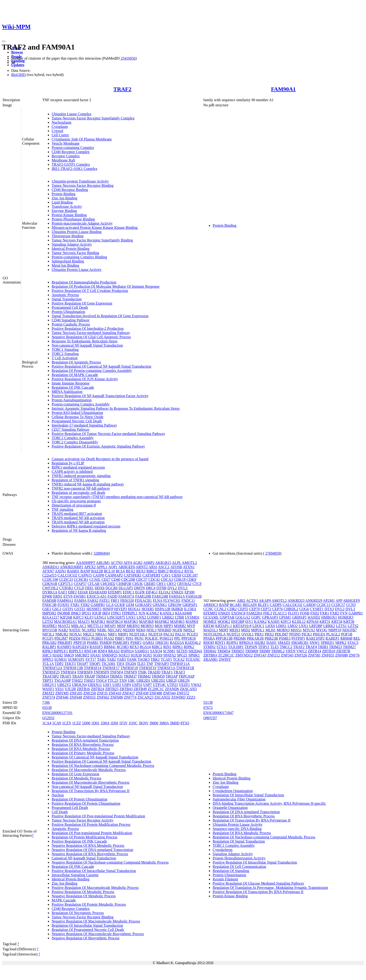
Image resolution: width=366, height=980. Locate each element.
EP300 (190, 592)
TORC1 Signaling (65, 350)
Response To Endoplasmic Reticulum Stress (84, 341)
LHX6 (270, 626)
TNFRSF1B (185, 668)
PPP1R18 (188, 638)
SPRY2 (48, 659)
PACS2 (169, 634)
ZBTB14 (315, 651)
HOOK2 (224, 622)
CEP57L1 (65, 584)
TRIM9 (265, 651)
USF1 (107, 685)
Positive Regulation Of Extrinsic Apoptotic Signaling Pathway (98, 446)
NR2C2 (89, 634)
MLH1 (271, 630)
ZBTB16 (83, 689)
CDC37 (142, 580)
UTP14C (160, 685)
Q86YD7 (210, 718)
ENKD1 (177, 592)
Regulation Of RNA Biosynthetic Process (83, 745)
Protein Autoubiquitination (72, 400)
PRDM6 (240, 638)
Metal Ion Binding (65, 265)
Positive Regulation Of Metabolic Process (83, 892)
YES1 (59, 689)
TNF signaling (62, 509)
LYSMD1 (192, 617)
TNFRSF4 (69, 672)
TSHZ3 (89, 680)
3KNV (144, 723)
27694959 (273, 553)
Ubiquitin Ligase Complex (72, 114)
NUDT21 (233, 634)
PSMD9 (106, 643)
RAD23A (177, 643)
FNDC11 (188, 601)
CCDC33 (66, 580)
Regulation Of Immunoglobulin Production (84, 282)
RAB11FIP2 (315, 638)
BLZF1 (263, 605)
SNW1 (315, 643)
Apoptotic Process (65, 295)
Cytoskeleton (222, 850)
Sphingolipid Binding (68, 261)
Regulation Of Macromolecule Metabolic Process (89, 770)
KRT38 (349, 622)
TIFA (120, 664)
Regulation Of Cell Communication (239, 867)
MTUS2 (309, 630)
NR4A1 (101, 634)
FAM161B (194, 596)
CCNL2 (220, 609)
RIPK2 (189, 647)
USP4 (126, 685)
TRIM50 (158, 676)
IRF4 (106, 613)
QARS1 (149, 643)
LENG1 (100, 617)
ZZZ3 (191, 697)
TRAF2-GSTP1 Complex (71, 164)
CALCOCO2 (67, 575)
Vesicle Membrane (66, 143)
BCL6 (120, 571)
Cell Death (60, 812)
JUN (142, 613)
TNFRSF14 (93, 668)
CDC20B (128, 580)
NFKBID (164, 630)
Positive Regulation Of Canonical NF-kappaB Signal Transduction (101, 366)
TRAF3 (179, 672)
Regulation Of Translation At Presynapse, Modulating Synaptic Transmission (270, 888)
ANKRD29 (314, 601)
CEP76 (277, 609)
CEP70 (255, 609)
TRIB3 (323, 647)
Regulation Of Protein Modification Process (84, 837)
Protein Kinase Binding (69, 215)
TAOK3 (144, 659)
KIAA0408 (183, 613)
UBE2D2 (158, 680)
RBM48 (346, 638)
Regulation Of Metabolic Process (76, 778)
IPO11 (86, 613)
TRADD (154, 672)
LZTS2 (48, 622)
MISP (121, 626)
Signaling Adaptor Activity (72, 244)
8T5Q (185, 723)
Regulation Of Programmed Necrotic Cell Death (88, 930)
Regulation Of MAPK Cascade (75, 375)
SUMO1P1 (76, 659)
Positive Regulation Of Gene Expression (82, 303)
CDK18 (180, 580)
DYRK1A (50, 592)
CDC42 (154, 580)
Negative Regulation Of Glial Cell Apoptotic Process (91, 337)
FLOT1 (294, 613)
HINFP (108, 609)
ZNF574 (49, 697)
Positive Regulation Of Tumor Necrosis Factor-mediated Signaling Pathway (108, 434)
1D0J (114, 723)
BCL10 (109, 571)
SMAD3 (284, 643)
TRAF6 (78, 676)
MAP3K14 (114, 622)
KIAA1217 (51, 617)
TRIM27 (349, 647)
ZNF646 (62, 697)
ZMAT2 (48, 693)
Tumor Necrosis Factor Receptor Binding (83, 185)
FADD (113, 596)
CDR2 (232, 609)
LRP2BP (316, 626)
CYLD (79, 588)
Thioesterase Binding (67, 236)
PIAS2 (109, 638)
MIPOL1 (258, 630)
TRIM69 (252, 651)
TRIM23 (335, 647)
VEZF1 (184, 685)
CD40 (116, 580)
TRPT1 (48, 680)
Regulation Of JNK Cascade (73, 387)
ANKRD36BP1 (72, 567)
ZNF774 (130, 697)
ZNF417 (128, 693)
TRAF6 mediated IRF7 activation (77, 514)
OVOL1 (248, 634)
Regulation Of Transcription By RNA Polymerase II (90, 791)
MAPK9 (192, 622)
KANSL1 (167, 613)
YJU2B (70, 689)
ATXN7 (48, 571)
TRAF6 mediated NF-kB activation (78, 518)
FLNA (158, 601)
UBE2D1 (143, 680)
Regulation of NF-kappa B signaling (79, 530)
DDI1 (89, 588)
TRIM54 (224, 651)
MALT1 (84, 622)
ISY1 (249, 622)
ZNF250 (90, 693)
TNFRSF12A (52, 668)
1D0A (105, 723)
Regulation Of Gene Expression (75, 774)
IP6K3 (76, 613)
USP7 (148, 685)
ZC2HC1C (156, 689)
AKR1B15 (163, 563)
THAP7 (82, 664)
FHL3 (268, 613)
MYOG (322, 630)
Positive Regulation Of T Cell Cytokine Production (90, 291)
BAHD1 (73, 571)
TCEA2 (179, 659)
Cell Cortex (60, 135)
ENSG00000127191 (57, 713)
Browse (17, 52)
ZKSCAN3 (188, 689)
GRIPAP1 (190, 605)
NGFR (177, 630)
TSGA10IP (62, 680)
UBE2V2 (64, 685)
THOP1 (95, 664)
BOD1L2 (176, 571)
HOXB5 (148, 609)
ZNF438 (142, 693)
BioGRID (18, 75)
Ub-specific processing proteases (76, 501)
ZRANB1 (211, 659)
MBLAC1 (79, 626)
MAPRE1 (50, 626)
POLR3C (152, 638)
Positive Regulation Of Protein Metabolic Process (89, 904)
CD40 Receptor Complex (71, 152)
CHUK (138, 584)
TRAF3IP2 (51, 676)
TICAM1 (109, 664)
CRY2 (171, 584)
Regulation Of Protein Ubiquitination (79, 799)
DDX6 (100, 588)
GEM (130, 605)
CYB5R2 (66, 588)
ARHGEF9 (351, 601)
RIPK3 (47, 651)
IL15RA (190, 609)
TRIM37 (130, 676)
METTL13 (95, 626)
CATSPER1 (133, 575)
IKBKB (177, 609)
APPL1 (102, 567)
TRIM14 (102, 676)
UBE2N (184, 680)
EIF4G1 (152, 592)
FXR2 (85, 605)
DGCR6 (112, 588)
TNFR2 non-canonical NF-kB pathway (81, 488)
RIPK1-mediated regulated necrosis (78, 467)
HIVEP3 (121, 609)
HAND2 (314, 617)
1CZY (67, 723)
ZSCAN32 (162, 697)
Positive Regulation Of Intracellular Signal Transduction (94, 871)
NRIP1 (123, 634)
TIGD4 (130, 664)
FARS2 (93, 601)
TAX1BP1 (236, 647)
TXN (123, 680)
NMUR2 (62, 634)
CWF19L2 (50, 588)
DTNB (162, 588)
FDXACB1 (143, 601)
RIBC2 (157, 647)
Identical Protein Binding (70, 249)
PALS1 (180, 634)
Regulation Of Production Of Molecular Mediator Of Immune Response (106, 286)
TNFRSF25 (51, 672)
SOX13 (124, 655)
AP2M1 (329, 601)
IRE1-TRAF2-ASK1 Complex (74, 169)
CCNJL (95, 580)
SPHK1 (194, 655)
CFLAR (94, 584)
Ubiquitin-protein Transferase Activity (80, 181)
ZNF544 (169, 693)
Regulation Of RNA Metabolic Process (81, 749)
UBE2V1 (49, 685)
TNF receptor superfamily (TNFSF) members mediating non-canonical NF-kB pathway (117, 497)
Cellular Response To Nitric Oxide (77, 417)
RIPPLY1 (61, 651)
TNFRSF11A (180, 664)
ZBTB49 (140, 689)
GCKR (120, 605)
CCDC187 (190, 575)
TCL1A (48, 664)
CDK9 (191, 580)
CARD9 (309, 605)
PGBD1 (97, 638)
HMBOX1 (329, 617)
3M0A (164, 723)
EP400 (47, 596)
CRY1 (161, 584)
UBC (132, 680)
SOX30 (136, 655)
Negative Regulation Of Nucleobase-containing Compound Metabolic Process (110, 862)
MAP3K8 (146, 622)
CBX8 (176, 575)
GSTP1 (68, 609)
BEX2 (130, 571)
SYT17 (91, 659)
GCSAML (211, 617)
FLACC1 (280, 613)
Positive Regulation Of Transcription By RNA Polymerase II (258, 892)
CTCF (197, 584)
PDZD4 (75, 638)
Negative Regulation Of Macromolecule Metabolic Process (96, 921)
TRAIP (90, 676)
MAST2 (64, 626)
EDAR (83, 592)
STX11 (222, 647)
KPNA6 (313, 622)
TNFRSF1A (166, 668)
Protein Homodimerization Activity (239, 858)
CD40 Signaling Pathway (71, 320)
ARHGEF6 (127, 567)
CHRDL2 (291, 609)
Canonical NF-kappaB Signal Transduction (84, 858)
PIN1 (130, 638)
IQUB (97, 613)
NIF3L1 (48, 634)
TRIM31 (116, 676)
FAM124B (160, 596)
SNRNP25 (110, 655)
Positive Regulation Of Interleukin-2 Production (88, 328)
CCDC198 (50, 580)
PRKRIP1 (65, 643)
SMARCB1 (300, 643)
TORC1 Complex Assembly (73, 438)
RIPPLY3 (76, 651)
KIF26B (66, 617)
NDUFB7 (349, 630)
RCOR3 (123, 647)
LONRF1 (154, 617)
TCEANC (193, 659)
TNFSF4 (116, 672)
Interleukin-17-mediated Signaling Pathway (84, 425)
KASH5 (274, 622)
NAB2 (63, 630)
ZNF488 (156, 693)
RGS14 (145, 647)
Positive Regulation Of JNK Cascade (79, 841)
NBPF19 (335, 630)
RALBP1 (49, 647)
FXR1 (75, 605)
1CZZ (77, 723)
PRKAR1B (255, 638)
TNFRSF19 (148, 668)
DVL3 (183, 588)
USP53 (137, 685)
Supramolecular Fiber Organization (239, 799)
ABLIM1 (103, 563)
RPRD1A (246, 643)
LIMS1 (281, 626)
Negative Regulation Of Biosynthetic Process (86, 938)
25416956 (128, 58)
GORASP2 (143, 605)
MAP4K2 (162, 622)
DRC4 (151, 588)
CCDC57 (338, 605)
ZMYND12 (244, 655)
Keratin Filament (225, 879)
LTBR (179, 617)
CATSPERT (152, 575)
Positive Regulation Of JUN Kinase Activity (85, 379)
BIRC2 (152, 571)
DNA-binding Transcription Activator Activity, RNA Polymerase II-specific (269, 803)
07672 (208, 708)
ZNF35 (102, 693)
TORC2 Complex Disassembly (75, 442)
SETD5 (182, 651)
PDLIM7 (61, 638)
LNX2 (141, 617)
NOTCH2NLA (214, 634)
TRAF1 (167, 672)
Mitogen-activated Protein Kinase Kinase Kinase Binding (95, 228)
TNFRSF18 (129, 668)
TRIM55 (238, 651)
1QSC (133, 723)
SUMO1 (60, 659)
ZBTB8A (210, 655)
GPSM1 (285, 617)
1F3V (123, 723)
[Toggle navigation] (4, 41)
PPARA (209, 638)
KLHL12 (299, 622)
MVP (191, 626)
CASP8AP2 (114, 575)
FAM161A (177, 596)
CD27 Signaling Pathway (71, 429)
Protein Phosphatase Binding (73, 219)
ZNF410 (115, 693)
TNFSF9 (130, 672)
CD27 (106, 580)
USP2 (117, 685)
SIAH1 (271, 643)
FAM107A (126, 596)
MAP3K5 (131, 622)
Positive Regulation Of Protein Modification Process (91, 824)
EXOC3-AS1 (97, 596)
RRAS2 (114, 651)
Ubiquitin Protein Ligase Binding (77, 232)
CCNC (208, 609)
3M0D (175, 723)
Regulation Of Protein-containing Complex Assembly (92, 371)
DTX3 (329, 609)
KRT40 (209, 626)
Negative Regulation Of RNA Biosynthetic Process (90, 854)
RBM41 (110, 647)
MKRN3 (133, 626)
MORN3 (147, 626)
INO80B (64, 613)
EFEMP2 (210, 613)
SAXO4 (156, 651)
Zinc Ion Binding (64, 198)
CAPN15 (85, 575)
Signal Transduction (67, 299)
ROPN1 (232, 643)
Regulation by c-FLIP (68, 463)
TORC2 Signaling (65, 354)
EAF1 (63, 592)
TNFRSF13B (73, 668)
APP (339, 601)
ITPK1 (116, 613)
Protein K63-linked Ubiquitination (77, 413)
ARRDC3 (211, 605)
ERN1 (58, 596)
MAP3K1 (98, 622)
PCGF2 (192, 634)
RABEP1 (333, 638)
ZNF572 (183, 693)
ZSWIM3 (178, 697)
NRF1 (112, 634)
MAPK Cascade (64, 900)
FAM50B (49, 601)
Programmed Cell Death (70, 307)
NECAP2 (115, 630)
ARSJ (153, 567)
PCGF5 (48, 638)
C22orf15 (49, 575)
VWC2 (301, 651)
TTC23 (113, 680)
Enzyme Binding (64, 211)
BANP (85, 571)
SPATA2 (170, 655)
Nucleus (58, 795)
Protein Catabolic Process (71, 324)
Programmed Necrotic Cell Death (77, 421)
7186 (46, 702)
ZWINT (225, 659)
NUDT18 (155, 634)
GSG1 (57, 609)
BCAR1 (236, 605)
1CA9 (56, 723)
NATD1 (75, 630)
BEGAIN (250, 605)
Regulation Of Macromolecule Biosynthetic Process (90, 782)
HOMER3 (346, 617)
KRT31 (325, 622)
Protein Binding (63, 194)
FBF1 (115, 601)
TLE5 (141, 664)
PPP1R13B (224, 638)
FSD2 (315, 613)
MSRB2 (180, 626)
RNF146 (91, 651)
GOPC (256, 617)
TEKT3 (70, 664)
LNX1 (131, 617)
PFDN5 (295, 634)
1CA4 (47, 723)
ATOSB (176, 567)
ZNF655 (89, 697)
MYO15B (50, 630)
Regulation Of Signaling (231, 871)
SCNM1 (169, 651)
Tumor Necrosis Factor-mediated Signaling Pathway (91, 333)
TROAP (172, 676)
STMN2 (209, 647)
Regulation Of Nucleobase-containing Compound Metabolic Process (103, 766)
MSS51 (296, 630)
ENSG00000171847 (218, 713)
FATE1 (104, 601)
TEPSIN (251, 647)
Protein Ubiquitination (68, 312)
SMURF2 (82, 655)
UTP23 (172, 685)
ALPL (177, 563)
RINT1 (220, 643)
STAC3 (353, 643)
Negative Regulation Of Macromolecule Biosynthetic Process (98, 934)
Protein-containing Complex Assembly (81, 404)
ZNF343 (287, 655)
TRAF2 (122, 89)
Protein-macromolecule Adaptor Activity (82, 223)
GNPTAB (227, 617)
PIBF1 (120, 638)
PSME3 (285, 638)
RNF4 (103, 651)
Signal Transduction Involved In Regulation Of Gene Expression (100, 316)
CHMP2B (124, 584)
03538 (47, 708)
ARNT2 (142, 567)
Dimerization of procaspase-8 (74, 505)
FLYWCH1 (172, 601)
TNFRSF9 (101, 672)
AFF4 (128, 563)
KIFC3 (78, 617)
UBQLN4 (79, 685)
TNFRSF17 (111, 668)
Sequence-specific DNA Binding (237, 829)
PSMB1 (93, 643)
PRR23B (271, 638)
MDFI (224, 630)
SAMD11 (142, 651)
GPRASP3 (270, 617)
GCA (110, 605)
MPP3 (168, 626)
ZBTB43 (126, 689)
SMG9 (69, 655)
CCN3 (351, 605)
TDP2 (59, 664)
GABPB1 (98, 605)
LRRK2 (168, 617)
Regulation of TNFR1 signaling (75, 480)
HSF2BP (238, 622)
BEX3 (141, 571)
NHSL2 (189, 630)
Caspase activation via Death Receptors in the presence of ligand (100, 459)
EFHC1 (128, 592)
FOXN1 (64, 605)
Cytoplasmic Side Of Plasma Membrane (82, 139)
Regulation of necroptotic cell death (78, 493)
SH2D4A (195, 651)
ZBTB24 (98, 689)
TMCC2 (286, 647)
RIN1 (167, 647)
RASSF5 (96, 647)
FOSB (305, 613)
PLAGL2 (333, 634)
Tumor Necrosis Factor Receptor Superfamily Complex (93, 118)
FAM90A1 (283, 89)
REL (357, 638)
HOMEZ (210, 622)
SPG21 (182, 655)
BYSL (189, 571)
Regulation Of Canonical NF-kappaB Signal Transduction (95, 757)
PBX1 (259, 634)
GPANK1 (160, 605)
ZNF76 (354, 655)
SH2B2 (260, 643)
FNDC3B (49, 605)
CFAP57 (80, 584)
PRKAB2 (49, 643)
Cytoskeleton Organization (233, 791)
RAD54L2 (193, 643)
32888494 (101, 553)
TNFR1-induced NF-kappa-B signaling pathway (88, 484)
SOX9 (158, 655)
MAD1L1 (211, 630)
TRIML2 (278, 651)
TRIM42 (144, 676)
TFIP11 (264, 647)
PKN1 (139, 638)
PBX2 (269, 634)
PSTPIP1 (298, 638)
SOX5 (148, 655)
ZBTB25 (112, 689)
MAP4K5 (177, 622)
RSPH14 (127, 651)
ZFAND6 (172, 689)
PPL (177, 638)
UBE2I (171, 680)
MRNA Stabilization (67, 392)
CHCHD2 (108, 584)
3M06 (154, 723)
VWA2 (196, 685)
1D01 (95, 723)
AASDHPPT (86, 563)
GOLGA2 (243, 617)
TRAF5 (65, 676)
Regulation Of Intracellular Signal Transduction (87, 925)
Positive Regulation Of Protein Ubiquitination (86, 803)
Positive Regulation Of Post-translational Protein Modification (98, 816)
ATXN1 (189, 567)
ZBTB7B (343, 651)
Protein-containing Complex (73, 148)
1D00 (86, 723)
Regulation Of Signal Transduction (239, 841)
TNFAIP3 (162, 664)
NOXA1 (76, 634)
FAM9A (80, 601)
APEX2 (90, 567)
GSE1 (47, 609)
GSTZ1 (80, 609)
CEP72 (266, 609)
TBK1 (155, 659)
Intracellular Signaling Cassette (75, 875)
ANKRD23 (296, 601)
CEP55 (243, 609)
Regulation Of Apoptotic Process (76, 362)
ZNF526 (301, 655)
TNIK (142, 672)
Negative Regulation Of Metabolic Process (84, 896)
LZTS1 (341, 626)
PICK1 (307, 634)
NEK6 (141, 630)
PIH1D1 (319, 634)
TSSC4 (101, 680)
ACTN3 (117, 563)
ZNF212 (274, 655)
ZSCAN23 (145, 697)
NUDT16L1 (138, 634)
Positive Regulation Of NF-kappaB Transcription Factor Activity (100, 396)
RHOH (209, 643)
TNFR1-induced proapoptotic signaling (81, 476)
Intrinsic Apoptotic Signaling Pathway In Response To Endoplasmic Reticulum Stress (116, 408)
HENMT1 (94, 609)
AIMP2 (149, 563)
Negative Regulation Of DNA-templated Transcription (92, 850)
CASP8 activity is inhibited (72, 472)
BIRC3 (163, 571)
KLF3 (89, 617)
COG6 (304, 609)
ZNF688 (116, 697)
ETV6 (68, 596)
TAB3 (121, 659)
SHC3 (47, 655)
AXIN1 (60, 571)
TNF (150, 664)
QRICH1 (162, 643)
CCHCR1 (81, 580)
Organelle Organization (230, 808)
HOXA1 (134, 609)
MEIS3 (235, 630)
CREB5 (150, 584)
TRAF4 (311, 647)
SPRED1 (327, 643)
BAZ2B (97, 571)
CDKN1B (50, 584)
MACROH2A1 (65, 622)
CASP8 (99, 575)
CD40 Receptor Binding (70, 190)
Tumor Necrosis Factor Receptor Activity (83, 820)
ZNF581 (314, 655)
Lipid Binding (62, 202)
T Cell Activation (65, 358)
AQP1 (113, 567)
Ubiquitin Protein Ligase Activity (77, 270)
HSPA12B (163, 609)
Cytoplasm (60, 127)
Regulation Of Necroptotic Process (78, 913)
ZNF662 (103, 697)
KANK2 (152, 613)
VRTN (290, 651)
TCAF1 (166, 659)
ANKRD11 (51, 567)
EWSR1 (80, 596)
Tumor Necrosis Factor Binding (75, 253)
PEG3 (86, 638)
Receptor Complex (66, 156)
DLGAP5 (126, 588)
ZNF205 (76, 693)
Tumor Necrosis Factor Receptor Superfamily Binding (92, 240)
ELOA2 (164, 592)
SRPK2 (341, 643)
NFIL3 (151, 630)
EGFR (140, 592)
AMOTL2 (189, 563)
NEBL (102, 630)
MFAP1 (110, 626)
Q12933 (48, 718)
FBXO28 (127, 601)
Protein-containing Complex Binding (79, 257)
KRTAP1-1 (224, 626)
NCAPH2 (89, 630)
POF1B (347, 634)
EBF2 (72, 592)
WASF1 (48, 689)
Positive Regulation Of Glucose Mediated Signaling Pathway (258, 883)
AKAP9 (265, 601)
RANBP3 (64, 647)
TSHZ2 (77, 680)
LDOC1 (258, 626)
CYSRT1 (317, 609)
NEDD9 (129, 630)
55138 (208, 702)
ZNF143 (260, 655)
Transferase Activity (67, 206)
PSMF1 (136, 643)
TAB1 (102, 659)
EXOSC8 (238, 613)
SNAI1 (96, 655)
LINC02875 (116, 617)
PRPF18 (80, 643)
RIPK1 (178, 647)
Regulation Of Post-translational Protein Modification (92, 833)
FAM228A (254, 613)
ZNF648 (76, 697)
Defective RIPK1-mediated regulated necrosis (86, 526)
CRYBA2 (184, 584)
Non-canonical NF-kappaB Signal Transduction (87, 345)
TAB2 (111, 659)
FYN (344, 613)
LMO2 (293, 626)
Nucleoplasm (61, 122)
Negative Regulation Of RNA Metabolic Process (88, 845)
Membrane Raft (63, 160)
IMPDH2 (49, 613)
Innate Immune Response (71, 383)
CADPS (276, 605)
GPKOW (175, 605)
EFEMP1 (115, 592)
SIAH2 (58, 655)
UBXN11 (95, 685)
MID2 (245, 630)
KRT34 (337, 622)
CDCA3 (167, 580)
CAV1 (166, 575)
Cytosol (57, 131)
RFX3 (134, 647)
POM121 (167, 638)
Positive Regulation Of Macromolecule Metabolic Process (95, 888)
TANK (132, 659)
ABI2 (241, 601)
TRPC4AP (187, 676)
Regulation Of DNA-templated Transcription (85, 740)
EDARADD (98, 592)
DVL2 (172, 588)
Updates (18, 65)
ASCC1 (164, 567)
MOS (159, 626)
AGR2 (138, 563)
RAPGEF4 (80, 647)
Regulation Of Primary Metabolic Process (83, 753)
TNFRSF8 (85, 672)
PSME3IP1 (121, 643)
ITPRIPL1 (130, 613)
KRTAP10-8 (242, 626)
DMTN (139, 588)
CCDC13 (324, 605)
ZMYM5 (62, 693)
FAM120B (143, 596)
